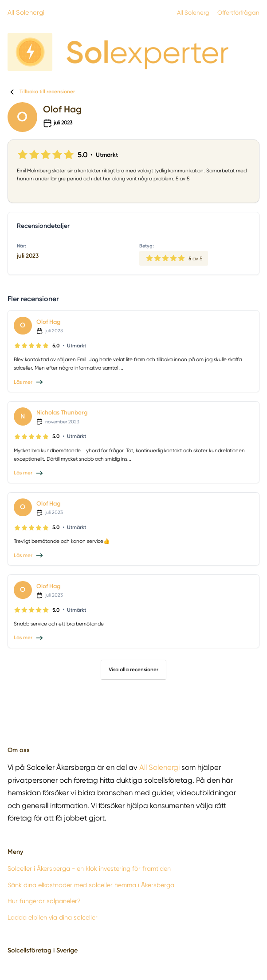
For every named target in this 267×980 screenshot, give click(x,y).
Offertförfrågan (238, 13)
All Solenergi (26, 12)
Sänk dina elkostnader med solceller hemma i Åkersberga (91, 885)
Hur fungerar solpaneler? (44, 901)
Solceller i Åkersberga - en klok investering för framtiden (89, 868)
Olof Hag (48, 322)
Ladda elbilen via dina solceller (53, 917)
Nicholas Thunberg (62, 412)
